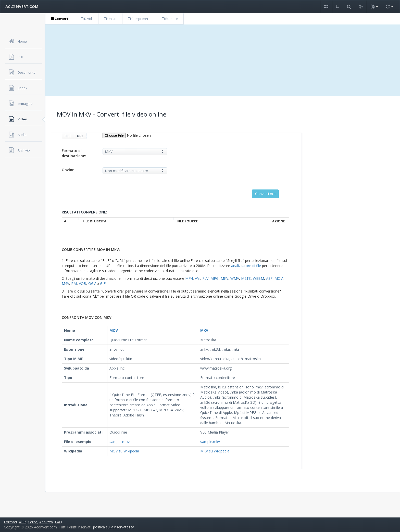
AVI (198, 278)
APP (22, 522)
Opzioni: (69, 170)
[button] (326, 7)
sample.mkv (210, 442)
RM (74, 283)
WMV (235, 278)
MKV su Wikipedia (215, 451)
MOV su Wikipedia (124, 451)
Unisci (110, 19)
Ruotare (170, 19)
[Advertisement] (223, 60)
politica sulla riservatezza (114, 527)
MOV (279, 278)
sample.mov (120, 442)
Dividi (87, 19)
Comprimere (139, 19)
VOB (83, 283)
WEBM (258, 278)
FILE (68, 136)
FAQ (58, 522)
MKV (224, 278)
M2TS (246, 278)
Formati (10, 522)
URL (80, 136)
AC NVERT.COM (22, 6)
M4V (65, 283)
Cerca (33, 522)
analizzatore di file (246, 266)
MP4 (189, 278)
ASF (269, 278)
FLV (205, 278)
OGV (92, 283)
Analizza (46, 522)
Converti (60, 19)
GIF (103, 283)
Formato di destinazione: (74, 153)
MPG (215, 278)
